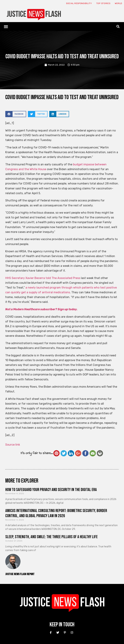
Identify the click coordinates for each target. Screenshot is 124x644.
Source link (13, 445)
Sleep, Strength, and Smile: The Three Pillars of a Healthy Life (51, 537)
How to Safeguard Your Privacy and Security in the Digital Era (51, 490)
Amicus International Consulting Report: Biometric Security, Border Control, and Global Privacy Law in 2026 (56, 513)
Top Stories (103, 3)
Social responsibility (79, 3)
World (119, 3)
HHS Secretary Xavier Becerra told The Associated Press (43, 278)
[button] (6, 27)
